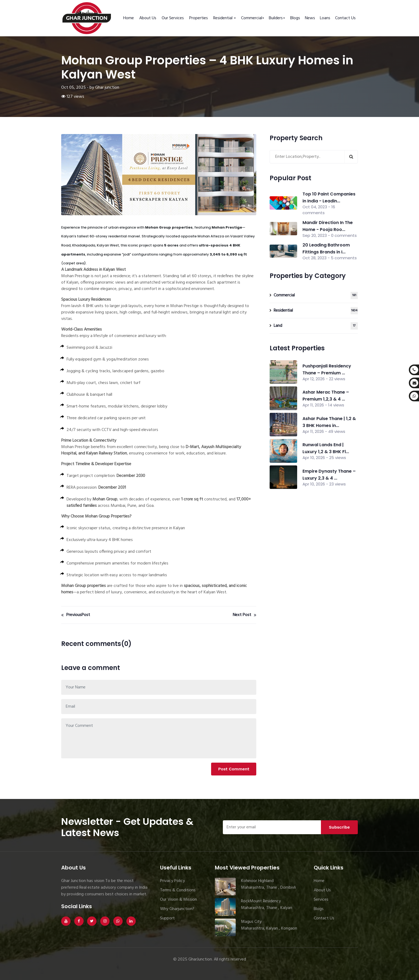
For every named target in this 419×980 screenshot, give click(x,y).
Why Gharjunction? (177, 909)
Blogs (295, 18)
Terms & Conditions (178, 890)
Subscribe (339, 827)
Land (316, 326)
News (310, 18)
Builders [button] (276, 18)
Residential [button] (223, 18)
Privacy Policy (172, 881)
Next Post (245, 615)
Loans (325, 18)
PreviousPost (76, 615)
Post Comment (234, 769)
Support (167, 918)
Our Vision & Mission (179, 900)
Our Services (173, 18)
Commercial (316, 295)
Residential (316, 311)
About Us (148, 18)
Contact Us (345, 18)
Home (129, 18)
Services (321, 900)
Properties (199, 18)
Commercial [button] (252, 18)
